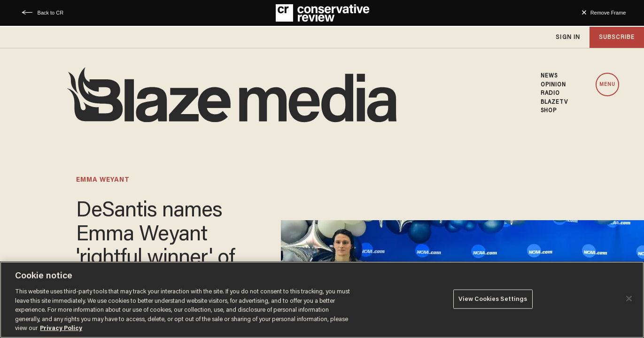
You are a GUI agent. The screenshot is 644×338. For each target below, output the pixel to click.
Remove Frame (608, 13)
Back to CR (51, 13)
